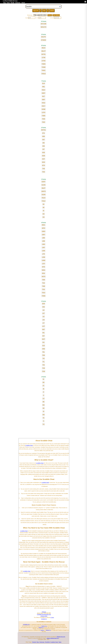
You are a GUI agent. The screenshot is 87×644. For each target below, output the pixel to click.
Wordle (12, 3)
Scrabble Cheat (54, 642)
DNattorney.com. (61, 637)
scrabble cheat (29, 445)
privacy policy (44, 616)
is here (52, 617)
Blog (5, 3)
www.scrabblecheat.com (53, 638)
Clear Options (56, 15)
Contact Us (44, 619)
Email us (44, 612)
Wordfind (47, 642)
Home (8, 3)
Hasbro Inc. (44, 626)
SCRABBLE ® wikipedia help (44, 615)
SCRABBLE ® (26, 625)
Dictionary (18, 3)
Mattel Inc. (41, 627)
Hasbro (42, 630)
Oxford (23, 3)
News (60, 642)
